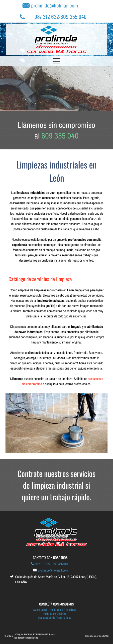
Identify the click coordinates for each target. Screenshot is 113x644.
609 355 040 (73, 17)
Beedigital (104, 636)
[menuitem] (42, 610)
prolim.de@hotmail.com (55, 6)
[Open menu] (57, 61)
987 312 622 (47, 17)
